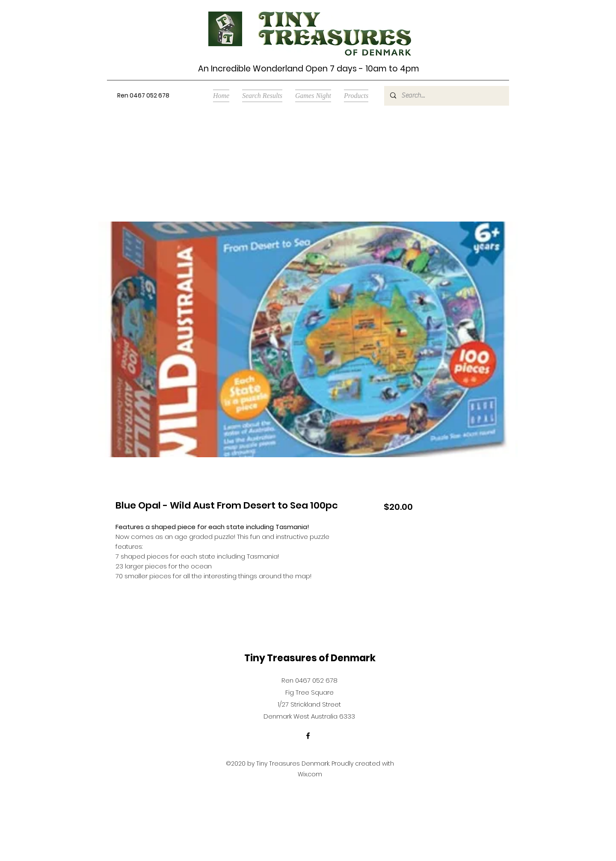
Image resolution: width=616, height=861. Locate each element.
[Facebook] (308, 736)
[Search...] (446, 96)
